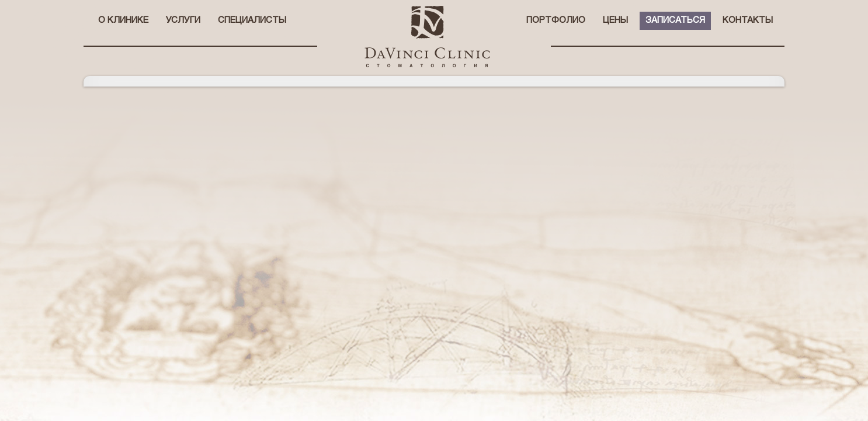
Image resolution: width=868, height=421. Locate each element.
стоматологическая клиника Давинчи (427, 37)
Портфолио (556, 20)
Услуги (183, 20)
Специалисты (252, 20)
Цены (615, 20)
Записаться (675, 20)
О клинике (123, 20)
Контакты (748, 20)
